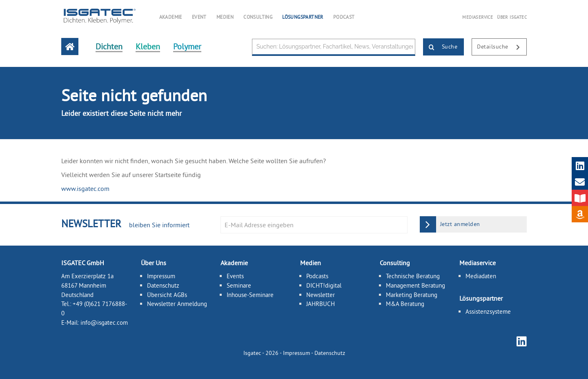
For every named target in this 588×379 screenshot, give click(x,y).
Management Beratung (415, 285)
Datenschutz (163, 285)
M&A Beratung (405, 304)
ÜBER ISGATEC (512, 17)
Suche (440, 47)
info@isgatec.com (104, 322)
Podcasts (317, 276)
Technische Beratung (413, 276)
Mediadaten (481, 276)
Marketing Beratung (412, 295)
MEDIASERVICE (478, 17)
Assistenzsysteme (488, 311)
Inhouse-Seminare (250, 295)
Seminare (239, 285)
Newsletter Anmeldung (177, 304)
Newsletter (321, 295)
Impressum (161, 276)
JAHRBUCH (321, 304)
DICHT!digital (324, 285)
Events (235, 276)
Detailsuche (502, 47)
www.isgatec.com (85, 188)
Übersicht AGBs (167, 295)
